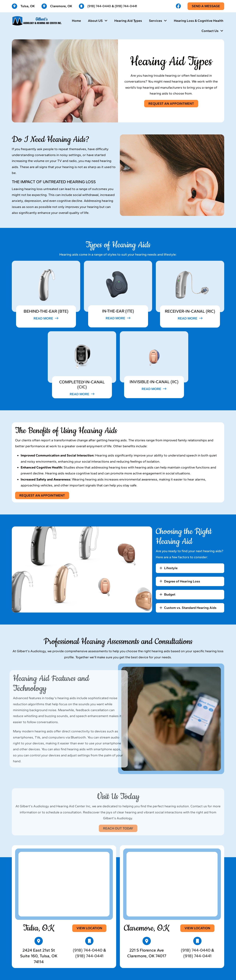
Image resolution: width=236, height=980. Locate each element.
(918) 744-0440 (99, 6)
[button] (46, 318)
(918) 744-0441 (126, 6)
